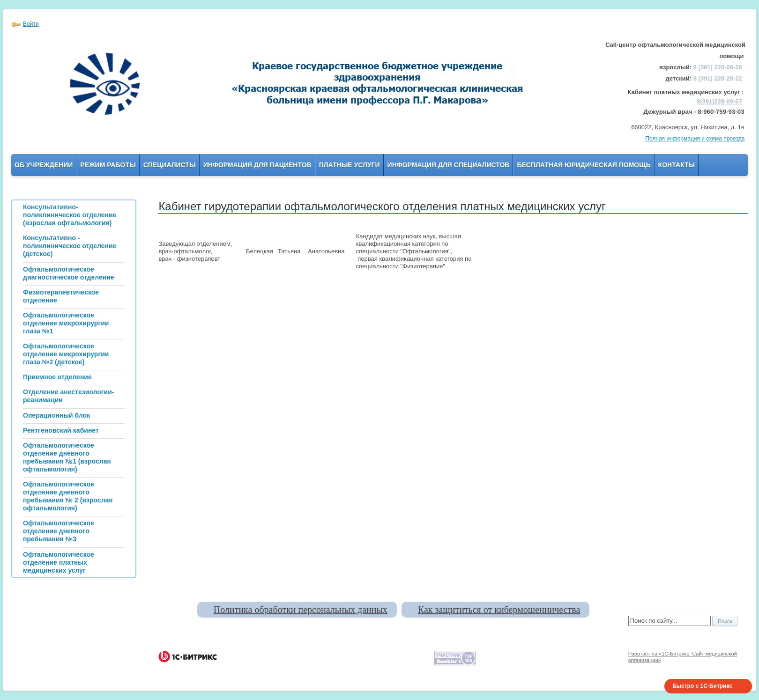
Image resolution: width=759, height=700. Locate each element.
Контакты (677, 165)
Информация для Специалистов (449, 165)
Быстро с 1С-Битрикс (702, 686)
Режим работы (108, 165)
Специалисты (170, 165)
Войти (31, 24)
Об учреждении (44, 165)
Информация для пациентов (257, 165)
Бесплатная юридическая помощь (584, 165)
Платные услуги (350, 165)
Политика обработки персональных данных (301, 610)
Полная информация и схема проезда (695, 139)
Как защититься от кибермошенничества (499, 610)
